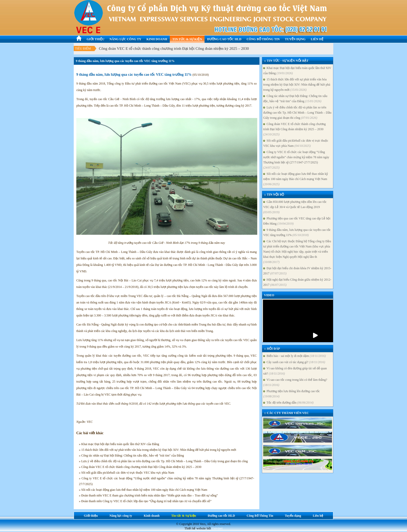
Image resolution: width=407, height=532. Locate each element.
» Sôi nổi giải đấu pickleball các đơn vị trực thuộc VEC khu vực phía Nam (127, 473)
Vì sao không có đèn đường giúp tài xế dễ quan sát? (295, 371)
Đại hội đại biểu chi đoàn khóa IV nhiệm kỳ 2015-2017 (297, 271)
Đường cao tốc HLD (224, 39)
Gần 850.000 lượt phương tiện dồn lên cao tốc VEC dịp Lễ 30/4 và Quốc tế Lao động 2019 (295, 207)
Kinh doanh (157, 39)
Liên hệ (317, 39)
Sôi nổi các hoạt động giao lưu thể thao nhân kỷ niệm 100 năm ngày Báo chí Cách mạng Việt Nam (296, 179)
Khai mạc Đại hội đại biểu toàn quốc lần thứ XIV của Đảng (297, 71)
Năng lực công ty (125, 39)
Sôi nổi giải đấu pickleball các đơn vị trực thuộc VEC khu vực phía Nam (296, 143)
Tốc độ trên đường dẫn (288, 403)
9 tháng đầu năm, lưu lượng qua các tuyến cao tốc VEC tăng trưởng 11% (297, 232)
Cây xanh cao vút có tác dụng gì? (294, 362)
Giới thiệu (96, 39)
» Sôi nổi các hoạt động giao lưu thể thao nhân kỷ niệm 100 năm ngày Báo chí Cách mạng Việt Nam (143, 490)
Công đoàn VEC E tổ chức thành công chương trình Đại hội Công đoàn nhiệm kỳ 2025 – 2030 (174, 49)
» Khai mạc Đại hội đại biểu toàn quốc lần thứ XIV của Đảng (119, 444)
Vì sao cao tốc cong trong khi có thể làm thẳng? (295, 382)
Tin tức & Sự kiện (187, 39)
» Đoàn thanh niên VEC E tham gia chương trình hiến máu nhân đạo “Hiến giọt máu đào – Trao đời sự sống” (148, 495)
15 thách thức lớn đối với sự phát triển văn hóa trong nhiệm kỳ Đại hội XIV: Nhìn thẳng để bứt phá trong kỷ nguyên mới (297, 85)
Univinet (217, 528)
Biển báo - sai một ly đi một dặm (294, 356)
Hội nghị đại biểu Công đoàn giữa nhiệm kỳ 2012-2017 (297, 282)
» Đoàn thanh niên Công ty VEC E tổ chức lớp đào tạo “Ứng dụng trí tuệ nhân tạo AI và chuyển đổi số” (145, 501)
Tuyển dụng (295, 39)
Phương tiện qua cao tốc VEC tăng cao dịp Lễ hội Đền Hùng (297, 221)
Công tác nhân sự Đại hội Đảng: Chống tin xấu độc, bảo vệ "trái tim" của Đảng (295, 99)
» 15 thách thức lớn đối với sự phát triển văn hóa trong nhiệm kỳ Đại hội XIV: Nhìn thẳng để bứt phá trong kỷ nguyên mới (158, 450)
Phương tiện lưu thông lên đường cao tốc (291, 394)
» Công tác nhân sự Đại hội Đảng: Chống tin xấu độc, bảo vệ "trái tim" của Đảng (131, 455)
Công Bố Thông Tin (263, 39)
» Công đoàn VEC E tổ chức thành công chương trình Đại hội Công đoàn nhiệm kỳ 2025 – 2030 (140, 467)
